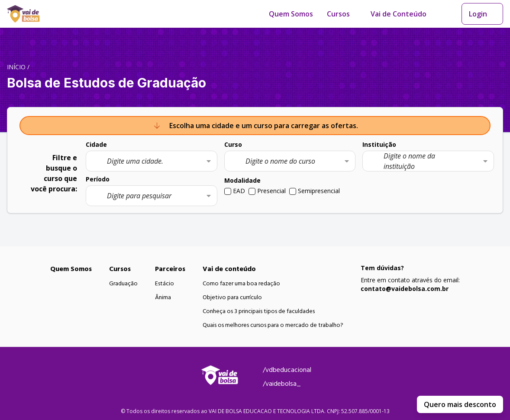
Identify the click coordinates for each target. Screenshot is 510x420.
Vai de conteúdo (229, 269)
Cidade (96, 144)
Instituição (379, 144)
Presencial (271, 191)
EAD (239, 191)
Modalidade (242, 180)
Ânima (163, 297)
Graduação (123, 284)
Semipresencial (319, 191)
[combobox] (152, 161)
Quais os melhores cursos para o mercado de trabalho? (273, 325)
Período (98, 179)
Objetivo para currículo (232, 297)
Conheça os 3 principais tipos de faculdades (259, 311)
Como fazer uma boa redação (241, 284)
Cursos (338, 14)
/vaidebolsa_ (282, 384)
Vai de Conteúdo (399, 14)
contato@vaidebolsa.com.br (405, 289)
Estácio (165, 284)
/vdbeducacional (287, 370)
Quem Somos (291, 14)
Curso (233, 144)
